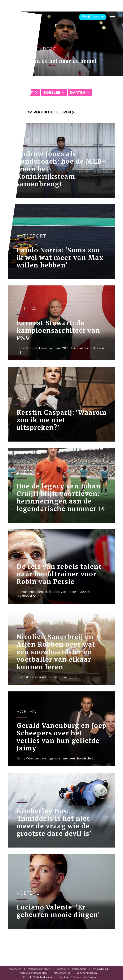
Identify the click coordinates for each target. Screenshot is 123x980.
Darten (78, 93)
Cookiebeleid (79, 969)
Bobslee (52, 93)
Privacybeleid (100, 969)
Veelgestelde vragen (39, 969)
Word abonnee (93, 17)
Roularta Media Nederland (38, 977)
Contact (61, 969)
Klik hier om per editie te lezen (41, 112)
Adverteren (15, 969)
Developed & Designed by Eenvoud (78, 977)
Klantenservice (62, 973)
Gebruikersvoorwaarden (34, 973)
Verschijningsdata (87, 973)
